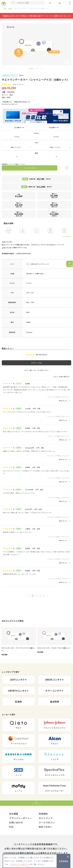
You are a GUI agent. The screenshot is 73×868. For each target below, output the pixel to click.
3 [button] (42, 69)
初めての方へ (46, 827)
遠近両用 (55, 702)
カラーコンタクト (55, 691)
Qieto (10, 8)
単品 (19, 196)
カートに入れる (30, 168)
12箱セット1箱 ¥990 (54, 214)
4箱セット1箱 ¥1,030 (19, 205)
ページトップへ (37, 804)
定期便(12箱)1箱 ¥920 (40, 187)
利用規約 (43, 814)
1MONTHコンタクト (18, 691)
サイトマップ (46, 818)
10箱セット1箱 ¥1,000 (19, 214)
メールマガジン (47, 822)
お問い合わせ (16, 822)
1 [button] (31, 69)
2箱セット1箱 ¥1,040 (54, 196)
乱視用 (18, 702)
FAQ (11, 827)
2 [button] (36, 69)
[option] (19, 642)
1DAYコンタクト (18, 680)
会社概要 (14, 814)
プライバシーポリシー (21, 818)
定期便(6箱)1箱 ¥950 (40, 179)
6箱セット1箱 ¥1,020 (54, 205)
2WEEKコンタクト (55, 680)
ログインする (36, 363)
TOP (5, 8)
